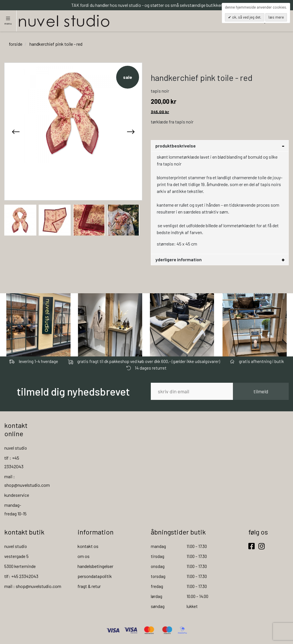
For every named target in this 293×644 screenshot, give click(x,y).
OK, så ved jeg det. (246, 17)
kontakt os (88, 546)
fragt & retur (89, 586)
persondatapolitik (95, 576)
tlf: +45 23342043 (21, 576)
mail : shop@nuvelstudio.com (33, 586)
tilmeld (261, 391)
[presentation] (16, 131)
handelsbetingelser (95, 566)
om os (84, 556)
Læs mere (276, 17)
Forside (16, 44)
